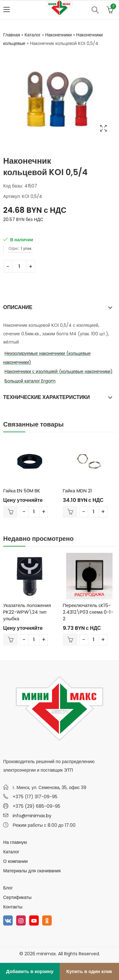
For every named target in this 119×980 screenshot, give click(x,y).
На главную (15, 842)
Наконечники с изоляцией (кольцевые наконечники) (59, 371)
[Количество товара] (19, 266)
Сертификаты (17, 897)
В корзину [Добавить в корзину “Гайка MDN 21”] (70, 512)
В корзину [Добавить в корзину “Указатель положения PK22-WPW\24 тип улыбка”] (10, 640)
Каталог (33, 35)
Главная (12, 35)
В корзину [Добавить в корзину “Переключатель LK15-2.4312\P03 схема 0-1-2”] (70, 640)
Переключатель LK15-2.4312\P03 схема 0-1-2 (88, 612)
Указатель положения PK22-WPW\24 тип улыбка (27, 612)
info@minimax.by (32, 816)
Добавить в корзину (30, 971)
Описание (18, 307)
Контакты (13, 907)
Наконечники (58, 35)
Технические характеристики (46, 397)
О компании (15, 861)
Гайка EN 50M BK (22, 491)
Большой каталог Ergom (30, 381)
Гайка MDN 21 (77, 491)
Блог (8, 888)
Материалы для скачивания (32, 871)
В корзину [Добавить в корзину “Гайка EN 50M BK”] (10, 512)
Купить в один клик (89, 971)
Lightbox (103, 128)
